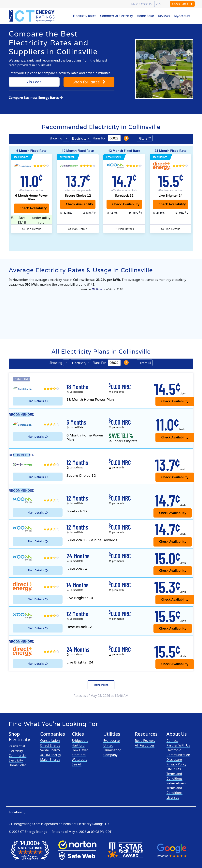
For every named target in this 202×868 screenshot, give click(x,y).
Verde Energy (50, 750)
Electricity (79, 138)
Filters (143, 138)
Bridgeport (80, 741)
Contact (172, 741)
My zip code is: (142, 4)
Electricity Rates (85, 16)
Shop (89, 82)
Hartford (78, 745)
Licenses (173, 797)
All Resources (145, 745)
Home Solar (146, 16)
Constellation (50, 741)
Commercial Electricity (117, 16)
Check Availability (126, 204)
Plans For (99, 138)
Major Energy (50, 760)
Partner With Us (178, 745)
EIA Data (97, 289)
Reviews (164, 16)
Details (33, 229)
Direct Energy (50, 745)
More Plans (101, 685)
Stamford (79, 755)
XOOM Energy (51, 755)
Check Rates (182, 4)
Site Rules (174, 769)
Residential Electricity (17, 748)
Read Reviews (145, 741)
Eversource (112, 741)
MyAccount (182, 16)
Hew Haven (80, 750)
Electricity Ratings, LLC (94, 824)
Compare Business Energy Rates (36, 98)
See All (77, 764)
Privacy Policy (176, 764)
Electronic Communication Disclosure (178, 755)
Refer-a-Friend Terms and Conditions (177, 788)
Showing (56, 138)
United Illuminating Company (112, 750)
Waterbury (80, 760)
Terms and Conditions (174, 776)
